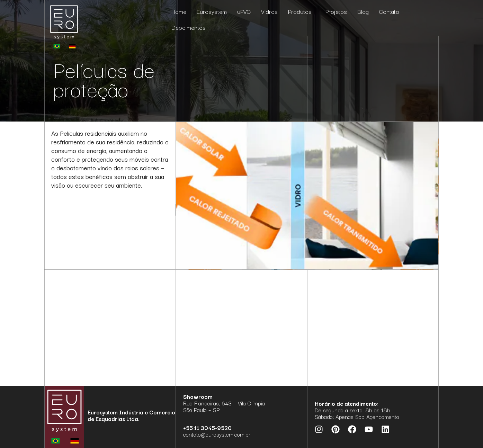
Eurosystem (212, 11)
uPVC (244, 11)
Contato (389, 11)
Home (179, 11)
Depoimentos (189, 27)
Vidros (269, 11)
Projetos (336, 11)
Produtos (302, 11)
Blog (363, 11)
